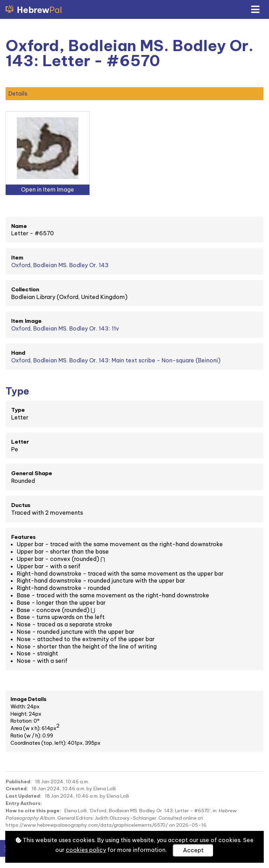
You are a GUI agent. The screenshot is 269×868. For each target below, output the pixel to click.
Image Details (29, 699)
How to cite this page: (33, 811)
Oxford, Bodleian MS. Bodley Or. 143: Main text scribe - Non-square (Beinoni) (116, 360)
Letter (20, 442)
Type (18, 410)
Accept (193, 850)
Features (23, 537)
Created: (17, 789)
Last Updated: (23, 796)
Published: (19, 782)
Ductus (21, 505)
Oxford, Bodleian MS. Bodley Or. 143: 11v (65, 328)
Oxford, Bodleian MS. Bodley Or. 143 (60, 265)
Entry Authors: (24, 803)
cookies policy (86, 850)
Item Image (26, 321)
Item (17, 258)
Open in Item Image (48, 189)
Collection (25, 289)
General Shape (32, 473)
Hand (18, 353)
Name (19, 226)
